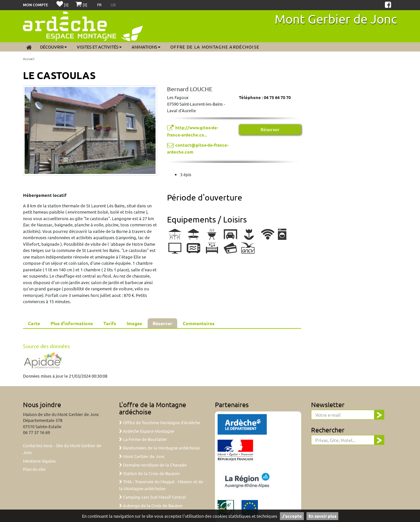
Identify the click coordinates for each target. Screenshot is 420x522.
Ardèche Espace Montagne (147, 431)
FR (100, 5)
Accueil (29, 59)
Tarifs (110, 323)
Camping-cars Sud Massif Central (153, 497)
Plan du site (34, 469)
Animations (146, 47)
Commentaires (199, 323)
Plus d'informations (72, 323)
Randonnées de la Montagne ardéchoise (159, 448)
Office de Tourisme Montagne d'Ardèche (160, 422)
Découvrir (53, 47)
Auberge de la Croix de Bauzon (151, 505)
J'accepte (292, 516)
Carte (34, 323)
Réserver (270, 129)
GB (113, 5)
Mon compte (36, 5)
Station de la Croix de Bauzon (149, 473)
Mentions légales (39, 461)
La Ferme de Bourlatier (143, 439)
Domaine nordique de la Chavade (153, 465)
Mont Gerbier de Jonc (336, 19)
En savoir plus (322, 516)
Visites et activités (99, 47)
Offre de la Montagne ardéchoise (215, 47)
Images (134, 323)
